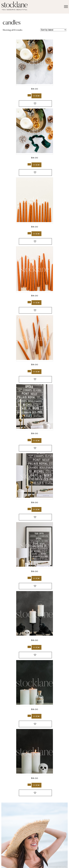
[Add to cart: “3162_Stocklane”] (29, 95)
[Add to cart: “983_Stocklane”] (29, 716)
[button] (35, 104)
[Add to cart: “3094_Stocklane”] (29, 233)
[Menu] (66, 7)
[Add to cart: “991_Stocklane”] (29, 647)
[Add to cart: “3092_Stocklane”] (29, 371)
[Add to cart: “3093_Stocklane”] (29, 302)
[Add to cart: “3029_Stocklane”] (29, 440)
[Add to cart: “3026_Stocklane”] (29, 578)
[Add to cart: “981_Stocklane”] (29, 785)
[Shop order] (53, 30)
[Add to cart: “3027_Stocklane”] (29, 509)
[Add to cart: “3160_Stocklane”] (29, 164)
